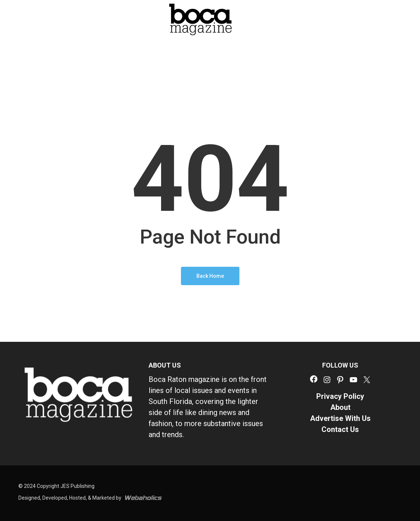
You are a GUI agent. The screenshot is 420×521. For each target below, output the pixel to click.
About (340, 407)
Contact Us (340, 429)
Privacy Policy (340, 396)
